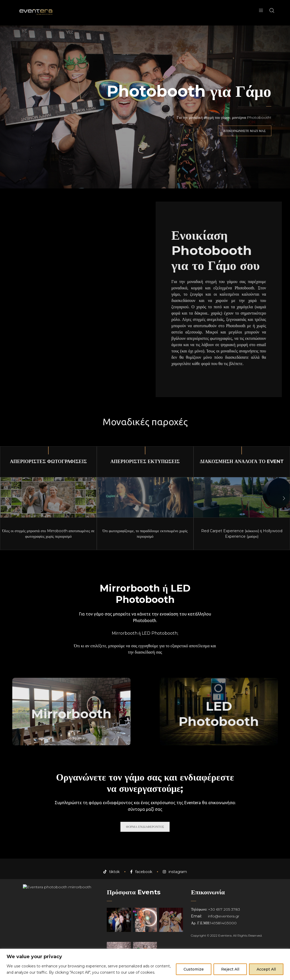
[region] (145, 964)
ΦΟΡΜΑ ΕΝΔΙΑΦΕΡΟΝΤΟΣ (145, 827)
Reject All (230, 969)
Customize (194, 969)
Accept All (266, 969)
